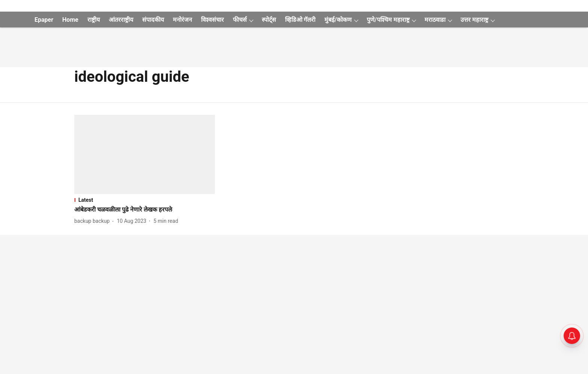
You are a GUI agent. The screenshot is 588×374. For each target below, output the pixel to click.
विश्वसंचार (212, 20)
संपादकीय (153, 20)
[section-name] (145, 200)
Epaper (44, 20)
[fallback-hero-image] (145, 154)
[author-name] (93, 221)
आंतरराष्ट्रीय (121, 20)
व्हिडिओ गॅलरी (300, 20)
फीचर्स (240, 20)
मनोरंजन (182, 20)
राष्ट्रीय (94, 20)
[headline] (145, 210)
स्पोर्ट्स (269, 20)
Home (70, 20)
